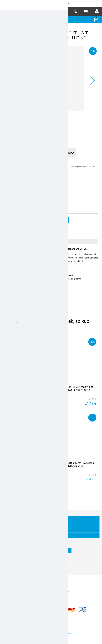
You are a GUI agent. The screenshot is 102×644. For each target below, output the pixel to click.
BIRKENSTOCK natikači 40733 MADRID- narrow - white (27, 464)
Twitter (47, 566)
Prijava (97, 11)
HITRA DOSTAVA (69, 153)
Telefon (75, 11)
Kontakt (35, 635)
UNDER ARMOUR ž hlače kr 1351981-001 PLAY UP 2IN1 (27, 388)
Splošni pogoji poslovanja (52, 635)
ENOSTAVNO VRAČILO (18, 153)
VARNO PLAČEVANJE (43, 153)
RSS (55, 566)
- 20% (93, 51)
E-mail (86, 11)
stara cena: (31, 203)
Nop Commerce (60, 592)
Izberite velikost (11, 184)
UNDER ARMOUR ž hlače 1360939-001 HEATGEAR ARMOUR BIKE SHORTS (73, 388)
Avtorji (67, 635)
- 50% (45, 342)
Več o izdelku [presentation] (14, 241)
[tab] (51, 241)
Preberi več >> (10, 174)
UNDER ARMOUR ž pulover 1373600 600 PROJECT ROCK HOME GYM (74, 464)
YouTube (62, 566)
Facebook (40, 566)
